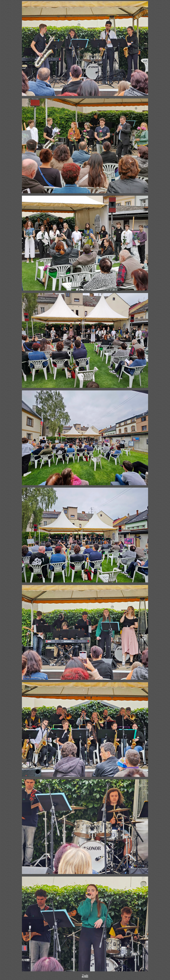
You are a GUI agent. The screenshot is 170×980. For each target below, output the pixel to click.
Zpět (85, 976)
